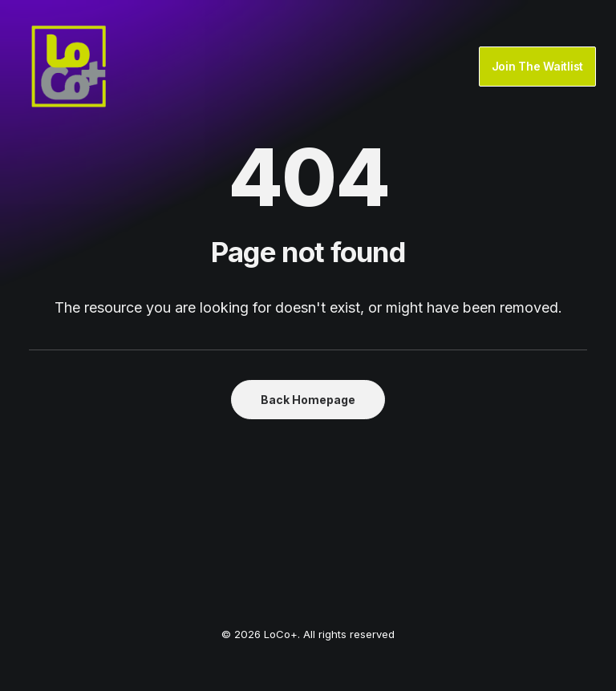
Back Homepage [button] (308, 400)
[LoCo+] (69, 67)
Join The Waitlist (537, 66)
